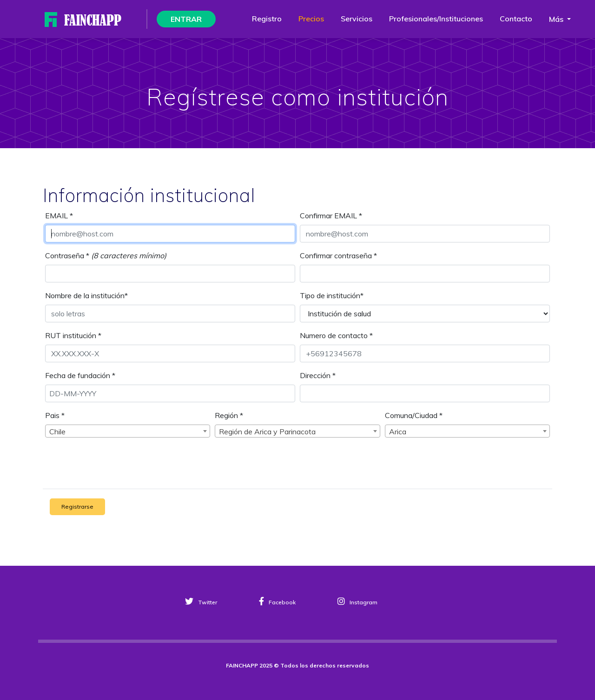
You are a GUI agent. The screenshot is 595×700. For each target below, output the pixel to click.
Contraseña (67, 255)
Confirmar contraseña (338, 255)
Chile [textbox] (57, 432)
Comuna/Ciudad (414, 415)
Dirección (318, 375)
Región (229, 415)
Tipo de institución (332, 295)
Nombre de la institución (86, 295)
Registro (267, 19)
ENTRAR (186, 19)
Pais (55, 415)
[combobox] (128, 431)
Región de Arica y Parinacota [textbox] (267, 432)
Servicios (357, 19)
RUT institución (73, 335)
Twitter (201, 602)
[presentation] (123, 463)
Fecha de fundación (80, 375)
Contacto (516, 19)
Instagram (357, 602)
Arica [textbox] (398, 432)
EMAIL (59, 216)
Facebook (277, 602)
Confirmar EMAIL (331, 216)
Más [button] (557, 19)
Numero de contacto (336, 335)
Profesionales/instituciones (436, 19)
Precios (311, 19)
